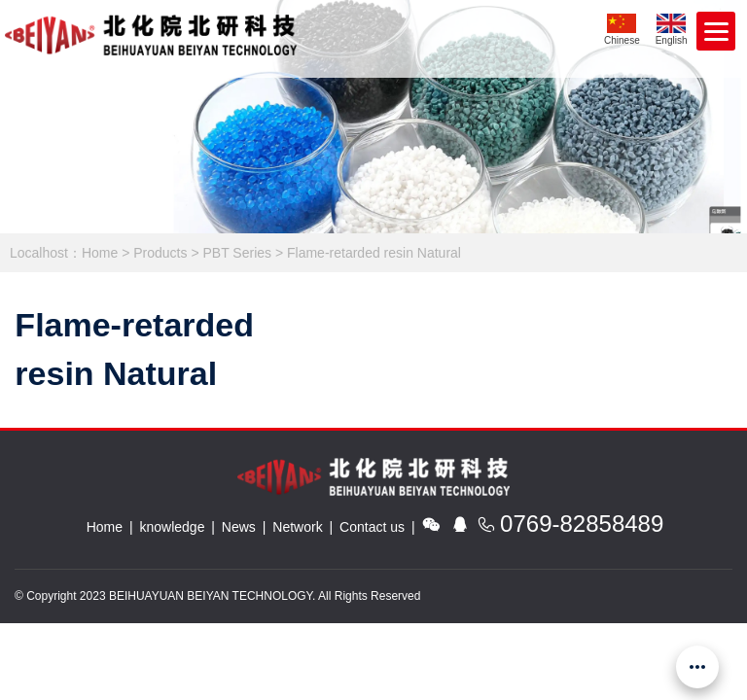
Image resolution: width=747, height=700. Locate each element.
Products (160, 253)
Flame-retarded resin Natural (374, 253)
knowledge (173, 527)
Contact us (372, 527)
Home (100, 253)
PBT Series (237, 253)
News (239, 527)
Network (297, 527)
